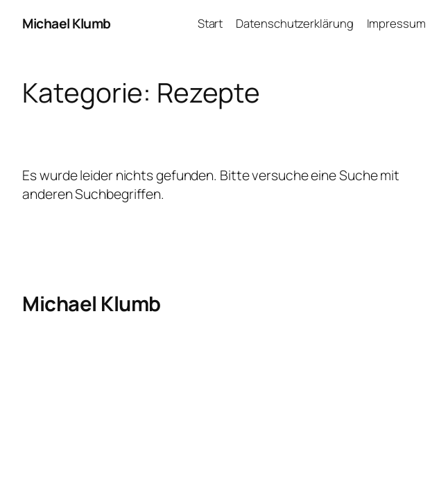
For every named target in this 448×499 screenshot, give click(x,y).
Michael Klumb (67, 23)
